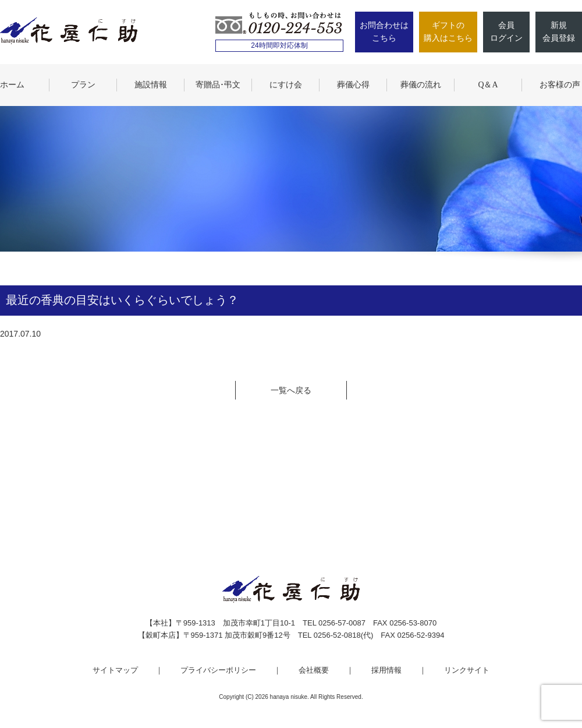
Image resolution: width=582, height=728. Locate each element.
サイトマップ (115, 670)
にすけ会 (286, 85)
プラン (83, 85)
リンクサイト (467, 670)
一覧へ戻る (291, 390)
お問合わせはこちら (384, 32)
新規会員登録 (559, 32)
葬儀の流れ (421, 85)
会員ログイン (506, 32)
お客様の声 (560, 85)
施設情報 (151, 85)
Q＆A (488, 85)
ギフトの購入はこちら (448, 32)
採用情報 (386, 670)
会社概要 (314, 670)
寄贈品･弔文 (218, 85)
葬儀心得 (353, 85)
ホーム (12, 85)
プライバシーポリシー (218, 670)
